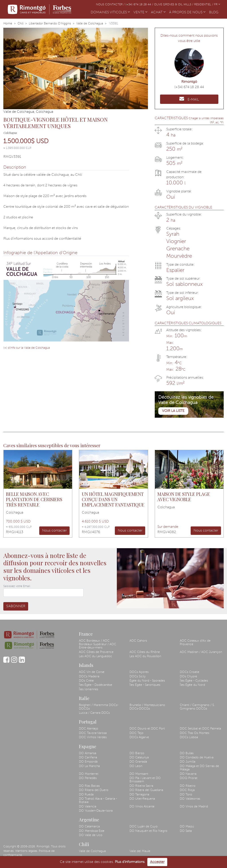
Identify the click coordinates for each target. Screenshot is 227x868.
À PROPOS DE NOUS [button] (187, 12)
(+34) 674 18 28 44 (189, 87)
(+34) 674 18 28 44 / (140, 5)
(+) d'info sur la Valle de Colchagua (27, 348)
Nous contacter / (111, 5)
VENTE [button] (140, 12)
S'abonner (16, 606)
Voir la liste (173, 411)
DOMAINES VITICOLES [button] (110, 12)
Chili (21, 24)
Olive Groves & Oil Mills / (174, 5)
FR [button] (217, 5)
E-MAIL (189, 99)
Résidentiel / (204, 5)
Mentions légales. (27, 851)
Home (8, 24)
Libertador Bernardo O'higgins (50, 24)
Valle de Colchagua (90, 24)
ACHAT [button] (158, 12)
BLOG (215, 12)
